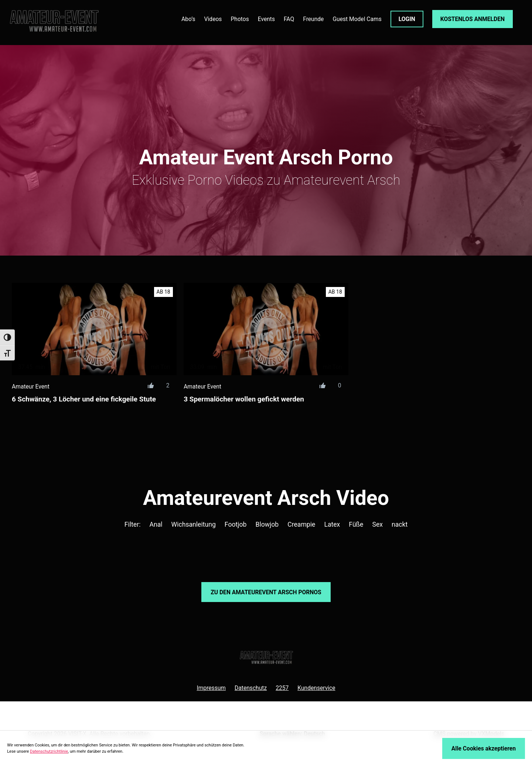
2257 (282, 688)
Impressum (211, 688)
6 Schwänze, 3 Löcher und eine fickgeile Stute (84, 399)
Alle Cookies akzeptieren (484, 748)
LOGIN (407, 19)
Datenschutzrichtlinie (49, 751)
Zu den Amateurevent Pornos (266, 592)
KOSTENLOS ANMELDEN (473, 19)
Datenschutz (251, 688)
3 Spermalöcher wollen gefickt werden (244, 399)
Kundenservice (316, 688)
